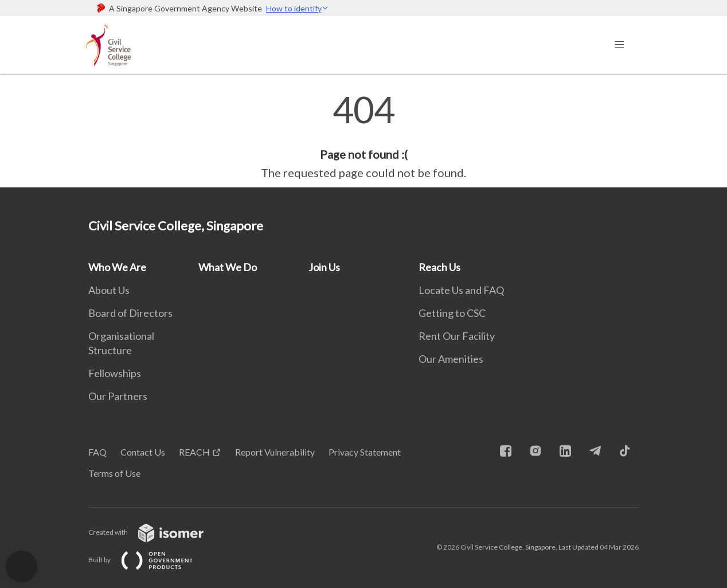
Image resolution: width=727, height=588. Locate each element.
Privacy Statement (365, 452)
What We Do (228, 267)
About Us (109, 290)
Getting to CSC (452, 313)
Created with (155, 532)
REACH (194, 452)
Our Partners (118, 396)
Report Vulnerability (275, 452)
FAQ (97, 452)
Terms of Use (114, 473)
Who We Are (117, 267)
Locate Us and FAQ (461, 290)
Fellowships (115, 373)
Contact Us (143, 452)
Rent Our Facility (457, 336)
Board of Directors (130, 313)
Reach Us (439, 267)
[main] (363, 136)
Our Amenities (451, 359)
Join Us (324, 267)
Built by (150, 560)
